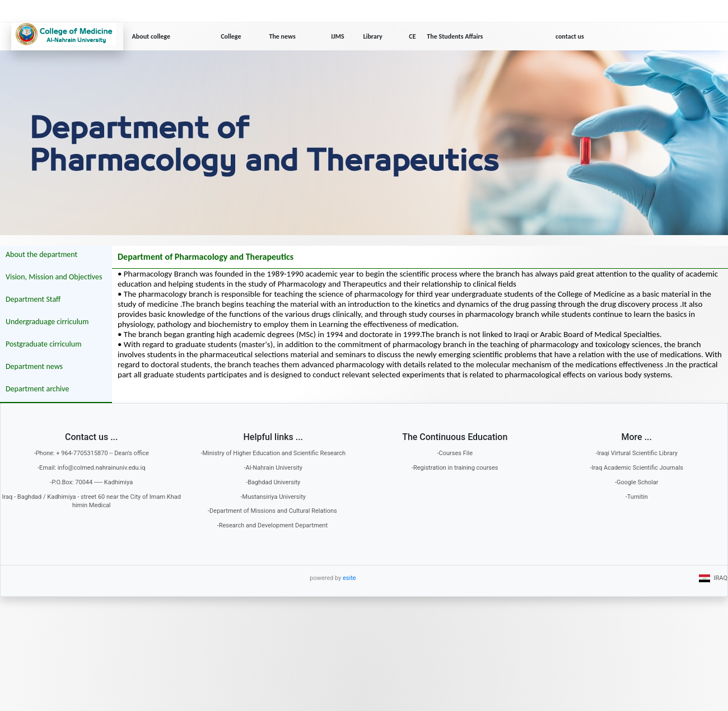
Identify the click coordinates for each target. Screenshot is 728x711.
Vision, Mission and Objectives (54, 277)
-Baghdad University (273, 482)
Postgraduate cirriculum (43, 344)
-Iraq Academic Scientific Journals (636, 468)
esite (349, 578)
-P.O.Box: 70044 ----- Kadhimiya (91, 482)
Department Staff (33, 299)
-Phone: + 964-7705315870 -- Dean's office (92, 453)
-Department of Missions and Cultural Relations (273, 511)
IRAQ (713, 578)
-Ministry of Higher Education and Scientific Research (273, 453)
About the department (41, 254)
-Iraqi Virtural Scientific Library (637, 453)
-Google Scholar (637, 482)
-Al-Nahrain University (273, 468)
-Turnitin (637, 497)
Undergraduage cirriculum (47, 322)
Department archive (37, 389)
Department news (34, 366)
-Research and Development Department (273, 525)
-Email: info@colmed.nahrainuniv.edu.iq (91, 468)
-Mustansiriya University (274, 497)
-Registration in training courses (455, 468)
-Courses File (455, 453)
